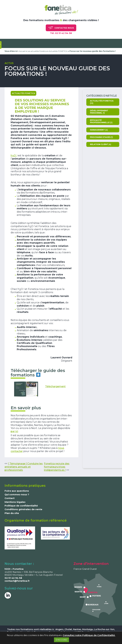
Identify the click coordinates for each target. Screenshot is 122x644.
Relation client (99, 144)
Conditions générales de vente (23, 509)
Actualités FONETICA (58, 51)
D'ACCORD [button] (61, 640)
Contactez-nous (61, 28)
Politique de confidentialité (21, 506)
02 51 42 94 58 (13, 578)
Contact (10, 498)
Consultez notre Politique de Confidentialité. (89, 635)
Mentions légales (15, 502)
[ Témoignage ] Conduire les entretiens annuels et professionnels (24, 467)
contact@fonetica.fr (17, 581)
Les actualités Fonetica (37, 51)
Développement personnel (99, 112)
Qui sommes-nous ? (17, 494)
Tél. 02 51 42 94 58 (61, 33)
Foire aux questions (17, 491)
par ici (14, 431)
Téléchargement (55, 386)
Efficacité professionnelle (100, 121)
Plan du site (12, 513)
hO (14, 155)
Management (97, 130)
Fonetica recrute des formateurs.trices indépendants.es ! (57, 467)
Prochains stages (100, 137)
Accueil (22, 51)
